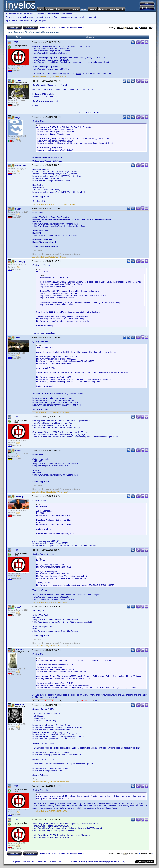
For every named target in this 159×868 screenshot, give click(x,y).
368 (136, 28)
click (65, 85)
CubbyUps (20, 497)
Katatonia (19, 704)
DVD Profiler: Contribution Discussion (71, 27)
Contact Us (76, 862)
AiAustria (20, 649)
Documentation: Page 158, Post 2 (48, 157)
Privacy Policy (87, 862)
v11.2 (96, 701)
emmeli (18, 80)
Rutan (18, 338)
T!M (16, 42)
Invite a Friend (115, 862)
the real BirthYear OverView (90, 113)
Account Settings (101, 862)
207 (132, 28)
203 (118, 28)
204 (122, 28)
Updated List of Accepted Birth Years (47, 161)
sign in (37, 20)
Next (151, 28)
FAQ (124, 862)
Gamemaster (21, 166)
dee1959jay (20, 262)
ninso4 (18, 209)
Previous (143, 28)
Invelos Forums (46, 27)
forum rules (54, 14)
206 (128, 28)
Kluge (17, 117)
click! (79, 74)
